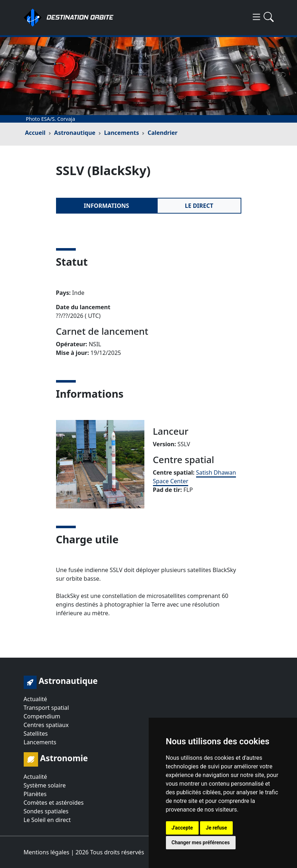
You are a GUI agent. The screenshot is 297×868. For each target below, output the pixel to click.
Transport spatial (46, 708)
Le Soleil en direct (47, 820)
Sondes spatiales (46, 811)
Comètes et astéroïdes (54, 803)
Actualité (36, 699)
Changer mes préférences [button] (201, 842)
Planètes (35, 794)
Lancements (122, 133)
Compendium (42, 716)
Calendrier (163, 133)
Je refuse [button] (216, 828)
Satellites (36, 734)
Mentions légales (47, 852)
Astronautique (75, 133)
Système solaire (45, 785)
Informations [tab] (106, 206)
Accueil (35, 133)
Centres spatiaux (46, 725)
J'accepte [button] (182, 828)
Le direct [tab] (199, 206)
